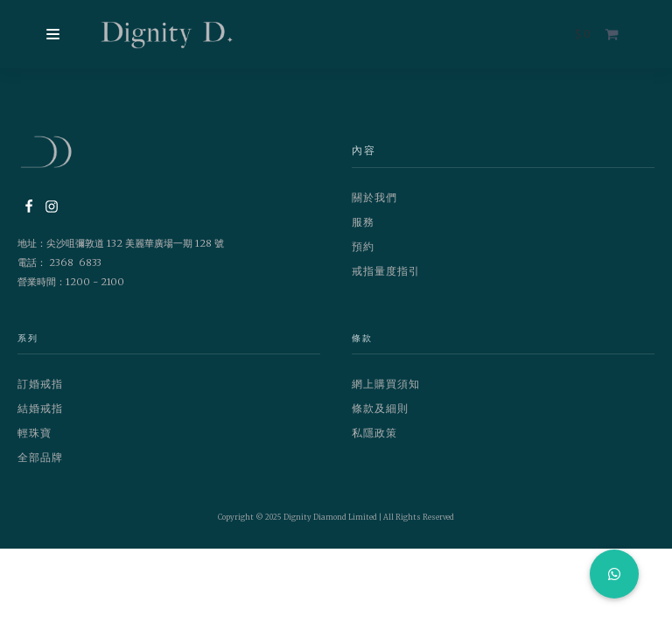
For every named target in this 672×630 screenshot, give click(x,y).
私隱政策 (374, 433)
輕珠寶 (35, 433)
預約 (363, 246)
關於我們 (374, 197)
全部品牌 (40, 457)
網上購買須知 (386, 384)
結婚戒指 (40, 408)
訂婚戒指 (40, 384)
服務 (363, 222)
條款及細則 (380, 408)
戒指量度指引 (386, 271)
